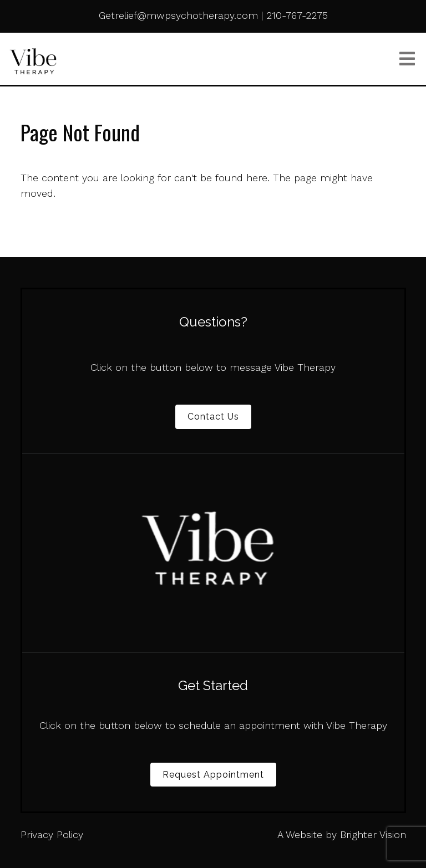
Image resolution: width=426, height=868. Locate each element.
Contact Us (213, 417)
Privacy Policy (52, 834)
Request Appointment (213, 775)
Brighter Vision (373, 834)
